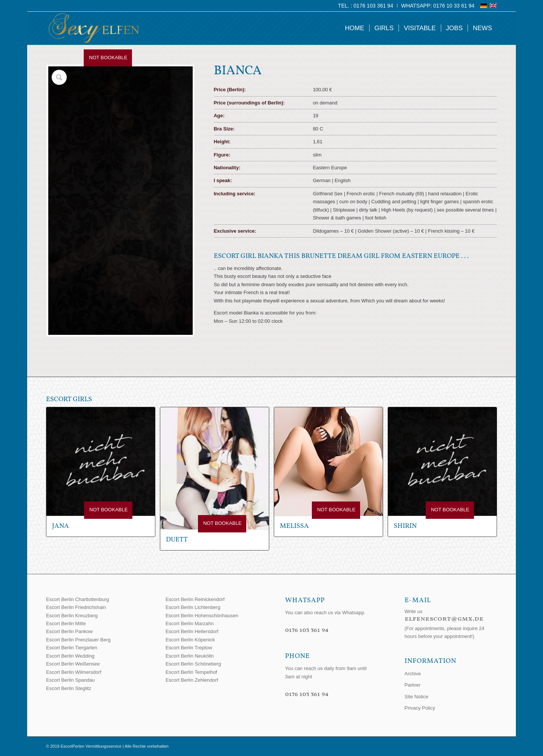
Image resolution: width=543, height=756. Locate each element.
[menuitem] (366, 6)
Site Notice (416, 697)
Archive (413, 674)
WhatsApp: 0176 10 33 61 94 (438, 6)
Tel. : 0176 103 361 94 (365, 6)
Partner (413, 685)
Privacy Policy (420, 708)
